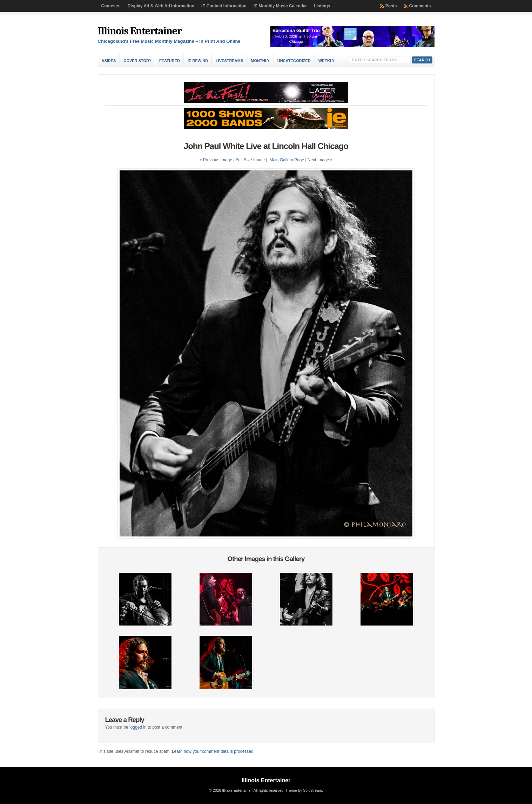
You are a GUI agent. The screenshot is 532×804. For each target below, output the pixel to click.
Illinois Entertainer (140, 31)
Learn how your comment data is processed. (213, 751)
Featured (170, 61)
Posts (391, 6)
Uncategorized (294, 61)
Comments (420, 6)
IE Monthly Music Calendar (280, 6)
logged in (138, 727)
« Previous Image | (218, 160)
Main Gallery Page (287, 160)
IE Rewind (198, 61)
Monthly (260, 61)
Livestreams (229, 61)
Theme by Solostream (304, 790)
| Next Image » (319, 160)
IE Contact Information (224, 6)
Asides (109, 61)
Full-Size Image (250, 160)
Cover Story (137, 61)
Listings (322, 6)
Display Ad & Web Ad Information (161, 6)
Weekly (326, 61)
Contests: (111, 6)
